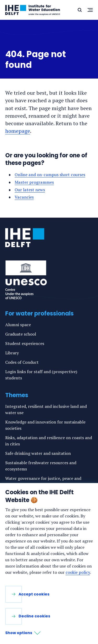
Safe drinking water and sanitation (38, 453)
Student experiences (25, 343)
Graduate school (21, 334)
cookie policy (78, 572)
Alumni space (18, 325)
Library (12, 353)
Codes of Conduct (22, 362)
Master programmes (34, 182)
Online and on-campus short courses (50, 175)
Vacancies (24, 197)
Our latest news (30, 190)
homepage (18, 131)
